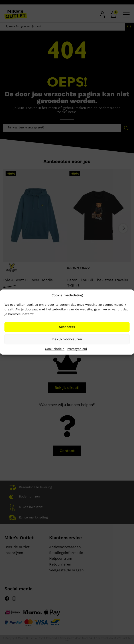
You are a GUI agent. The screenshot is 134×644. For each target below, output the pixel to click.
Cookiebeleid (55, 349)
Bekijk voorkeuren (67, 339)
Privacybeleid (77, 349)
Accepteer (67, 327)
